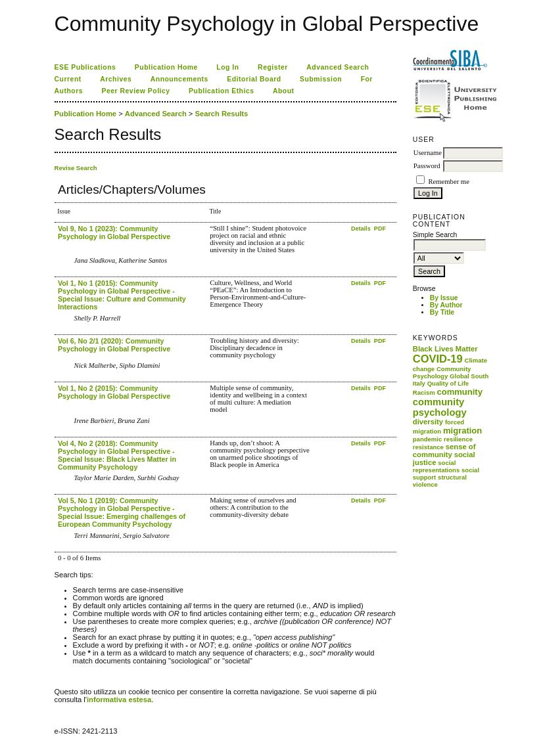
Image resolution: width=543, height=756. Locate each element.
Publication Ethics (221, 91)
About (284, 91)
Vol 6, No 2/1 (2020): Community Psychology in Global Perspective (114, 345)
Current (68, 79)
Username (428, 153)
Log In (227, 67)
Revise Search (76, 168)
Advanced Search (338, 67)
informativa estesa (119, 700)
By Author (446, 305)
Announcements (179, 79)
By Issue (444, 298)
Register (273, 67)
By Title (442, 312)
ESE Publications (85, 67)
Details (362, 229)
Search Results (221, 114)
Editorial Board (254, 79)
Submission (321, 79)
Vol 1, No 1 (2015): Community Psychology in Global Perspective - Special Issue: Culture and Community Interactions (122, 295)
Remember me (448, 182)
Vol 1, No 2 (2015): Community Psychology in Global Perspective (114, 392)
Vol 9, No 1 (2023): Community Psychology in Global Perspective (114, 233)
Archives (116, 79)
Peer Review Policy (136, 91)
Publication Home (166, 67)
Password (427, 166)
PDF (380, 229)
